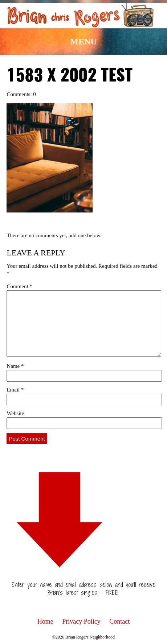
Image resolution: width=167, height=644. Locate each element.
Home (45, 621)
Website (15, 413)
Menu (83, 41)
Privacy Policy (81, 621)
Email (15, 390)
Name (15, 366)
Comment (19, 286)
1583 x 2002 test (70, 76)
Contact (119, 621)
